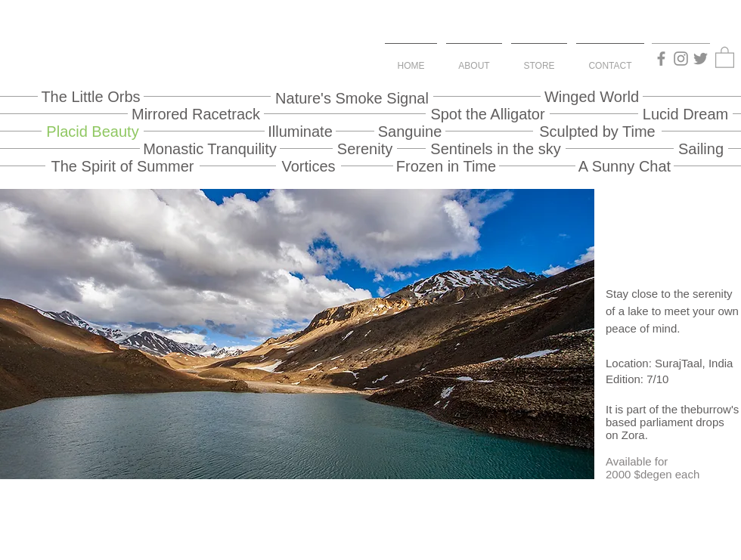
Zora (633, 435)
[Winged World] (592, 96)
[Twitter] (701, 59)
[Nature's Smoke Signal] (352, 98)
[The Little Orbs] (91, 96)
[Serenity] (365, 149)
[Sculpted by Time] (597, 131)
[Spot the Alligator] (488, 114)
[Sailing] (701, 149)
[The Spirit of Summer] (122, 166)
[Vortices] (308, 166)
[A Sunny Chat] (625, 166)
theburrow (706, 409)
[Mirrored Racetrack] (196, 114)
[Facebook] (661, 59)
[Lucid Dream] (685, 114)
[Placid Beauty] (93, 131)
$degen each (667, 474)
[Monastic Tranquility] (210, 149)
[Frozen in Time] (446, 166)
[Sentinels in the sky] (496, 149)
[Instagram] (681, 59)
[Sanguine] (410, 131)
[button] (725, 57)
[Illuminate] (300, 131)
